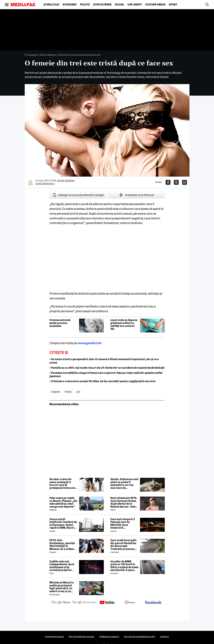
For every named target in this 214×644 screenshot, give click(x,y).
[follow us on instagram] (130, 603)
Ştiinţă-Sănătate (48, 55)
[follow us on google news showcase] (84, 603)
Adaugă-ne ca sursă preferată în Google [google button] (78, 195)
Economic (70, 5)
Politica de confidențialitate (140, 637)
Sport (173, 5)
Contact (164, 637)
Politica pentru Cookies (81, 637)
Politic (85, 5)
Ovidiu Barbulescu (45, 184)
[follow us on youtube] (107, 603)
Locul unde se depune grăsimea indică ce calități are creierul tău (124, 324)
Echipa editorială (54, 637)
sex (78, 392)
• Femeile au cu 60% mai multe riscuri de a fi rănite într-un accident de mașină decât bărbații (107, 368)
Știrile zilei (51, 5)
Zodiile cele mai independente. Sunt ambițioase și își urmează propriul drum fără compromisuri (62, 566)
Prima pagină (31, 55)
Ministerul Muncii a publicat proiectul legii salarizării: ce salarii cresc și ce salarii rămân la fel (62, 587)
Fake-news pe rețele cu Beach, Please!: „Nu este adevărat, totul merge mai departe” (63, 502)
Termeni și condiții (109, 637)
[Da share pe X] (176, 182)
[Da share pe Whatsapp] (185, 182)
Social (120, 5)
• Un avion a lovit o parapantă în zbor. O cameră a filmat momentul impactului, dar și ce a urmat (104, 361)
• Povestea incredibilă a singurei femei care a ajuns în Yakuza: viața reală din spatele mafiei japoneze (106, 375)
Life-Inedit (135, 5)
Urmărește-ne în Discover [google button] (136, 195)
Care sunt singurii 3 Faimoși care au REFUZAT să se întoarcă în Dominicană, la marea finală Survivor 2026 (124, 524)
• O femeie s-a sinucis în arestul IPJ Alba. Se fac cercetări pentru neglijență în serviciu (103, 381)
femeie (68, 392)
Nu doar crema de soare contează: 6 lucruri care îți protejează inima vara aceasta (63, 484)
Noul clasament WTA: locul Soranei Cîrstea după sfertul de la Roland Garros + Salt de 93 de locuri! (124, 502)
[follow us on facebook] (153, 603)
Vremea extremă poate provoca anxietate (60, 323)
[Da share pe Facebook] (168, 182)
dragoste (55, 392)
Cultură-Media (155, 5)
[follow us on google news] (61, 603)
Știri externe (102, 5)
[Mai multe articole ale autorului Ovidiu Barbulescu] (30, 182)
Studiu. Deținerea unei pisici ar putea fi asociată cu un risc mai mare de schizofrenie (124, 484)
